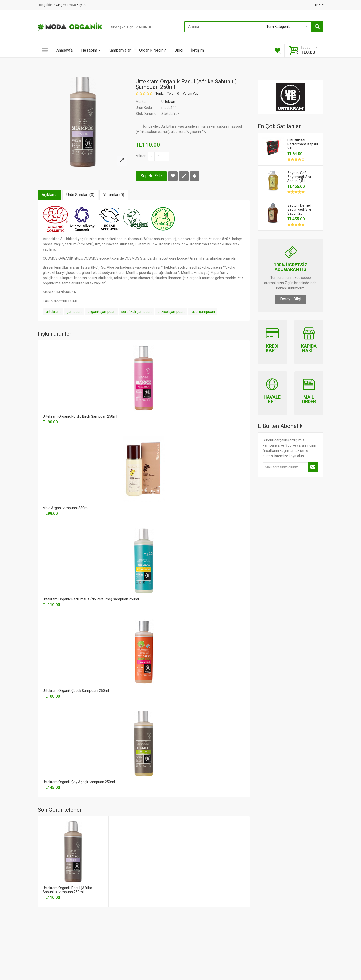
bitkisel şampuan (171, 312)
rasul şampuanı (203, 312)
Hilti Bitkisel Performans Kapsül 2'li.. (303, 144)
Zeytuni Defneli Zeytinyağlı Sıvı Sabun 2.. (299, 209)
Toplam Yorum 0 (167, 94)
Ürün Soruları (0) (80, 195)
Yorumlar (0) (114, 195)
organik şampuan (102, 312)
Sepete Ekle (151, 176)
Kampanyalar (119, 50)
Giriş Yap (63, 5)
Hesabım (91, 50)
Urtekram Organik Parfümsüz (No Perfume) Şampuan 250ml (91, 599)
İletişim (197, 50)
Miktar (141, 156)
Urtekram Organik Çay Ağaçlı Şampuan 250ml (79, 782)
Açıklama (50, 195)
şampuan (74, 312)
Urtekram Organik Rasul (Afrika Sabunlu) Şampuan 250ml (67, 890)
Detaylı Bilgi (291, 299)
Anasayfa (65, 50)
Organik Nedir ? (153, 50)
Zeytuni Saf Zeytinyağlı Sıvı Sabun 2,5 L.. (299, 177)
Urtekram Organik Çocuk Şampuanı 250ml (76, 691)
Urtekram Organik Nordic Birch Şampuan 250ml (80, 416)
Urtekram (169, 102)
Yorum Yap (191, 94)
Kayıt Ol (82, 5)
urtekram (53, 312)
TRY (319, 5)
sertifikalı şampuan (137, 312)
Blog (178, 50)
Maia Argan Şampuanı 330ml (66, 508)
